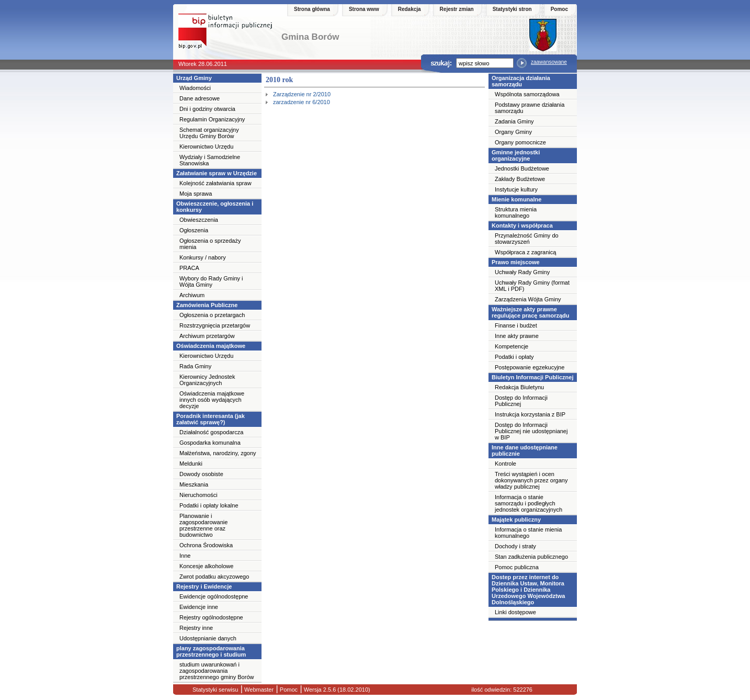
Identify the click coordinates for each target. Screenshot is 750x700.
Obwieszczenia (199, 220)
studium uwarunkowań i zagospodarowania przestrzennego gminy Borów (217, 671)
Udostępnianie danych (208, 638)
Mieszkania (194, 484)
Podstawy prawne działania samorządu (530, 108)
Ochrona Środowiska (206, 545)
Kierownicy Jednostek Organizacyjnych (207, 380)
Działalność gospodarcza (211, 432)
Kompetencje (512, 346)
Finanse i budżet (516, 325)
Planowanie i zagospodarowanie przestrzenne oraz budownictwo (203, 525)
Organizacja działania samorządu (521, 81)
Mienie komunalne (516, 199)
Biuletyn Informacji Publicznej (532, 377)
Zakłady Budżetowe (520, 179)
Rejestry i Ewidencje (204, 586)
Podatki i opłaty (514, 357)
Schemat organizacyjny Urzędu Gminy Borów (209, 133)
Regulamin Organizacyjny (212, 119)
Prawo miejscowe (516, 262)
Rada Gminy (195, 366)
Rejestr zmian (457, 9)
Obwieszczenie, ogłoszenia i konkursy (215, 207)
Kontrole (505, 464)
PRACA (189, 268)
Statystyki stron (512, 9)
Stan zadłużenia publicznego (531, 557)
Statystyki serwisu (215, 690)
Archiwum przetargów (207, 336)
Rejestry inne (196, 628)
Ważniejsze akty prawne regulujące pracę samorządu (531, 312)
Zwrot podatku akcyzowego (214, 577)
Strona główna (312, 9)
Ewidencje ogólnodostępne (214, 596)
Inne (185, 556)
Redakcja (410, 9)
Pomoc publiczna (517, 567)
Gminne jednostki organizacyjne (516, 155)
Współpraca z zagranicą (525, 252)
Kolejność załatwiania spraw (215, 183)
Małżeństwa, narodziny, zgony (218, 453)
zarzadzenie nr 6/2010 (302, 102)
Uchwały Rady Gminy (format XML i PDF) (532, 286)
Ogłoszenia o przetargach (212, 315)
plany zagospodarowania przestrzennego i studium (211, 651)
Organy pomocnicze (520, 142)
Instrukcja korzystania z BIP (530, 414)
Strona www (364, 9)
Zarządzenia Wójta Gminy (528, 299)
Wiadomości (195, 88)
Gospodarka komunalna (210, 443)
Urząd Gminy (194, 78)
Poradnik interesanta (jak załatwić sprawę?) (211, 419)
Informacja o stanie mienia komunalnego (528, 533)
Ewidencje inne (199, 607)
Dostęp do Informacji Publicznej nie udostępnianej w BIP (531, 431)
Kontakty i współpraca (522, 225)
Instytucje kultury (516, 189)
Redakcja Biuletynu (519, 387)
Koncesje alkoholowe (206, 566)
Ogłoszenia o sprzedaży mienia (210, 244)
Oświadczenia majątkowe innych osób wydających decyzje (212, 400)
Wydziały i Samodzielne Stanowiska (210, 160)
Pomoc (559, 9)
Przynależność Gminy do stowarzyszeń (527, 239)
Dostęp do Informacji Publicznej (521, 401)
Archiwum (192, 295)
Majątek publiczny (516, 520)
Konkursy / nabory (203, 257)
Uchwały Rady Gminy (522, 272)
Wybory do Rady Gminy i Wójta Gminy (211, 281)
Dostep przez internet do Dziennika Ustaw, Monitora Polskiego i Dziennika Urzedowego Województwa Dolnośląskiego (528, 590)
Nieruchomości (198, 495)
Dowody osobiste (201, 474)
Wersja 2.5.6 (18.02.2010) (336, 690)
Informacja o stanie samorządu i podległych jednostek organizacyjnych (529, 503)
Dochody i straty (515, 546)
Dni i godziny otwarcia (207, 109)
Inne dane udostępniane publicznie (525, 450)
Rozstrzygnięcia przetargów (215, 325)
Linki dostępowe (515, 612)
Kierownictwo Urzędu (206, 146)
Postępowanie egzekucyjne (530, 367)
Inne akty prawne (517, 336)
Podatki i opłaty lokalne (209, 505)
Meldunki (191, 464)
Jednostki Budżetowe (522, 168)
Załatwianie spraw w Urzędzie (217, 173)
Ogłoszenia (194, 230)
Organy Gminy (513, 132)
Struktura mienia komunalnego (516, 212)
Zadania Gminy (514, 121)
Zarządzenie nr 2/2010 (302, 94)
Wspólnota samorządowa (527, 94)
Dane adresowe (200, 98)
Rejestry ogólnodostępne (211, 617)
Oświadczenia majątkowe (211, 346)
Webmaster (258, 690)
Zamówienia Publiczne (207, 305)
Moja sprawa (196, 194)
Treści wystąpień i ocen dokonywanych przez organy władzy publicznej (531, 480)
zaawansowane (549, 62)
